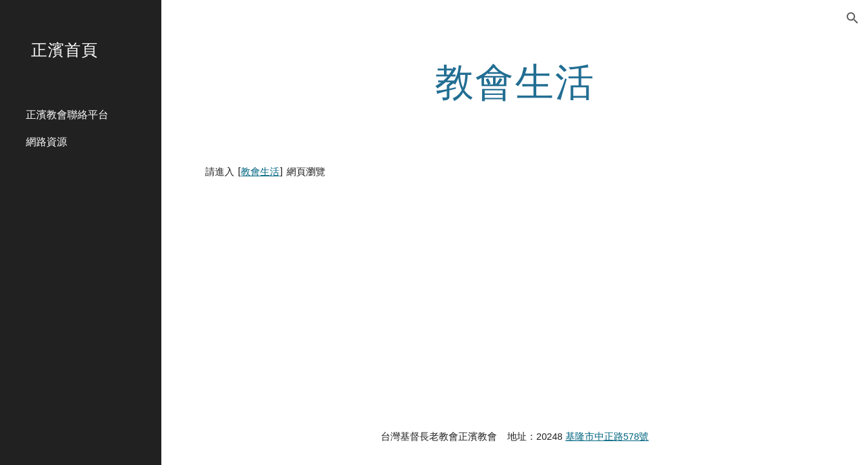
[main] (514, 81)
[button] (853, 18)
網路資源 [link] (46, 141)
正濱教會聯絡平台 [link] (67, 114)
